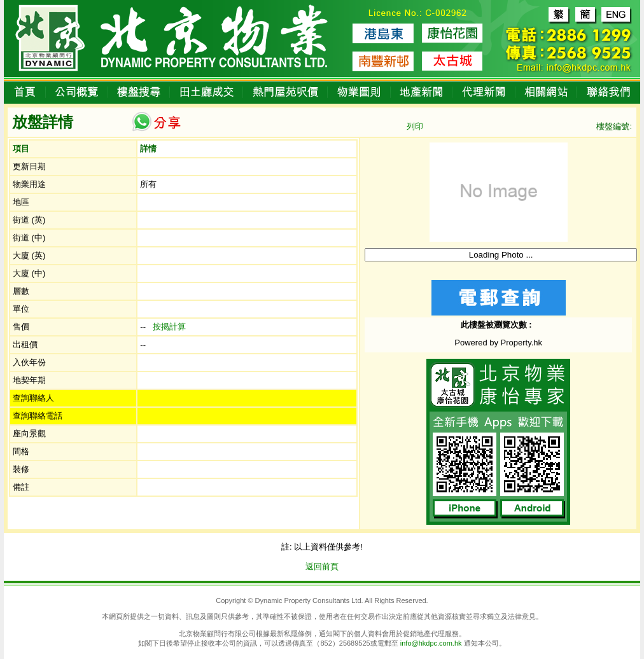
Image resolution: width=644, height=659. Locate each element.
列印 (415, 126)
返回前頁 (322, 566)
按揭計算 (169, 327)
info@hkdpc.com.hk (431, 643)
